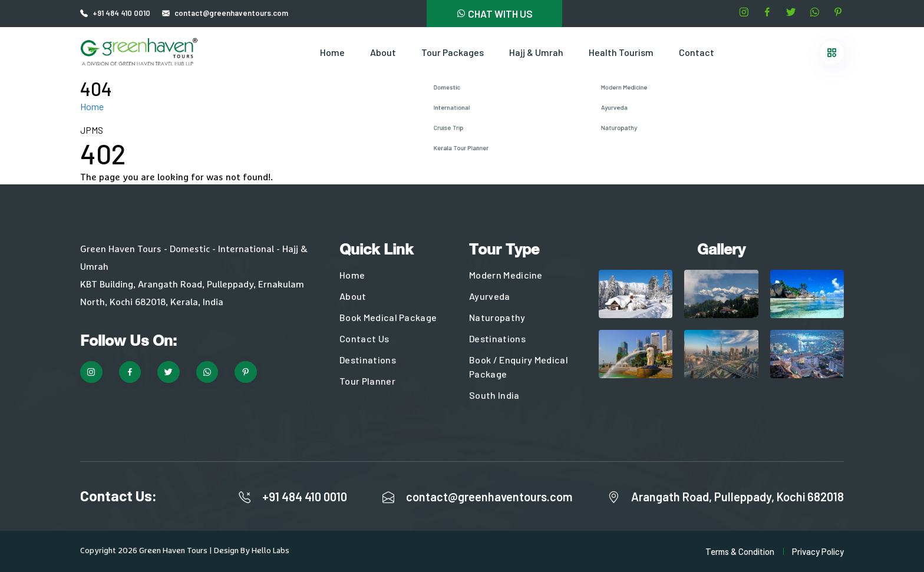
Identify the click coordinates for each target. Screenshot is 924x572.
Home (332, 52)
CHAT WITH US (494, 14)
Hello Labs (270, 551)
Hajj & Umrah (536, 52)
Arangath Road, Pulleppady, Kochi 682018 (737, 497)
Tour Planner (367, 381)
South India (494, 395)
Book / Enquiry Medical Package (519, 367)
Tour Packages (453, 52)
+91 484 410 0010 (121, 13)
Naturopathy (497, 317)
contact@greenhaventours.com (489, 497)
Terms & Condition (740, 551)
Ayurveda (490, 296)
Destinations (368, 360)
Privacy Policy (818, 551)
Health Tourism (621, 52)
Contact (697, 52)
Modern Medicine (506, 275)
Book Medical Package (388, 317)
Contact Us (364, 338)
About (383, 52)
